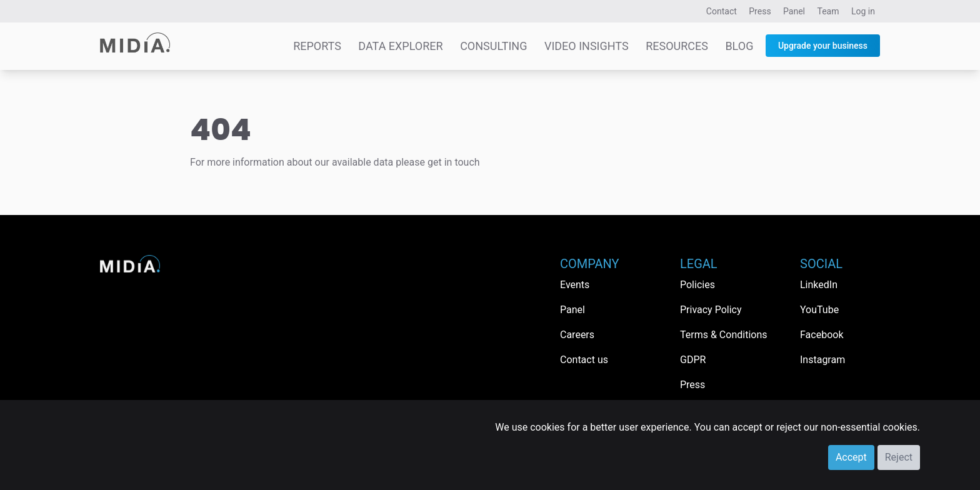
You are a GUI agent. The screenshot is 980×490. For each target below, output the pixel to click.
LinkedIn (819, 285)
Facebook (822, 335)
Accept (851, 457)
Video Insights (587, 46)
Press (760, 11)
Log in (863, 11)
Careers (577, 335)
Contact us (584, 360)
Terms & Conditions (724, 335)
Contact (722, 11)
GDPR (693, 360)
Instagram (822, 360)
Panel (794, 11)
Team (828, 11)
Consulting (493, 46)
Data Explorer (400, 46)
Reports (317, 46)
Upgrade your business (823, 46)
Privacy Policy (711, 310)
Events (575, 285)
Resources (677, 46)
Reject (899, 457)
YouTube (819, 310)
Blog (739, 46)
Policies (697, 285)
